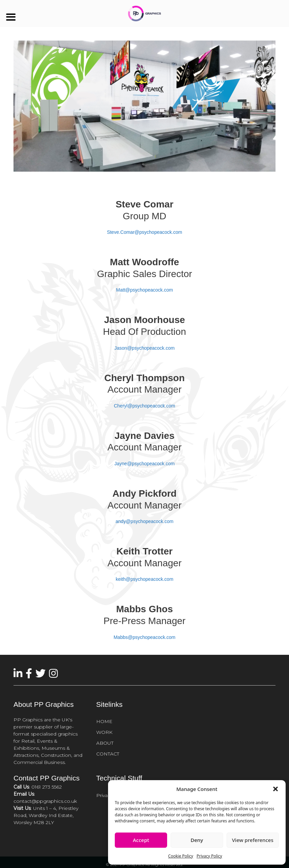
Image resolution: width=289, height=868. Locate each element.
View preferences (253, 840)
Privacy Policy (209, 856)
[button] (275, 789)
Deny (197, 840)
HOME (104, 721)
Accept (141, 840)
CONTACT (108, 754)
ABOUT (105, 743)
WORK (104, 732)
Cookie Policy (181, 856)
